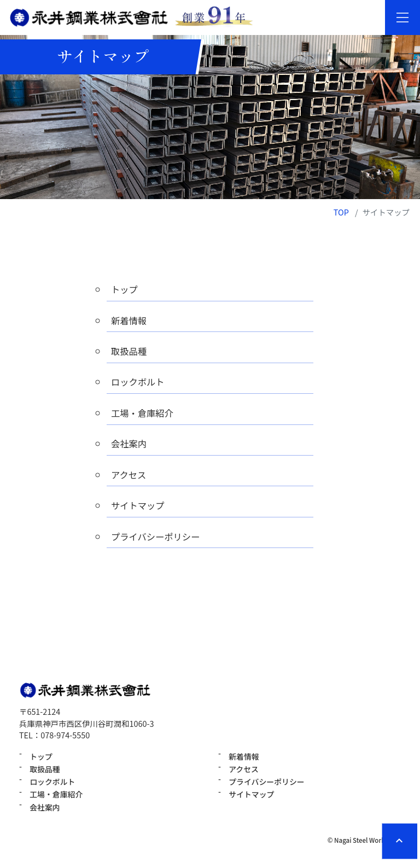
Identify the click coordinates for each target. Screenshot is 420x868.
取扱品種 (130, 353)
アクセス (130, 479)
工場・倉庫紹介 (145, 415)
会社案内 (130, 447)
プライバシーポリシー (159, 542)
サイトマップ (140, 511)
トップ (126, 289)
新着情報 (130, 321)
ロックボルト (140, 384)
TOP (341, 212)
